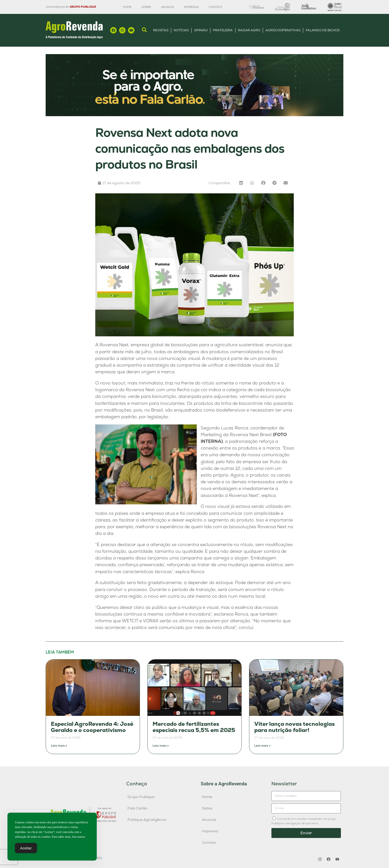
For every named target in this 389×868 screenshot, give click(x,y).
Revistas (161, 30)
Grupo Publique (141, 797)
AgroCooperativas (283, 30)
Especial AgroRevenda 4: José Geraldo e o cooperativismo (92, 727)
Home (127, 7)
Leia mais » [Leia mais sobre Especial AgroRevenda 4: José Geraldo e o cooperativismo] (59, 746)
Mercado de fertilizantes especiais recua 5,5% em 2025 (194, 727)
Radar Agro (249, 30)
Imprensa (191, 7)
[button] (241, 183)
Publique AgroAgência (147, 820)
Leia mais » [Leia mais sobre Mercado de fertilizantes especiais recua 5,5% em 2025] (161, 746)
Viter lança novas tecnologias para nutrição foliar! (294, 727)
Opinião (201, 30)
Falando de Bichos (323, 30)
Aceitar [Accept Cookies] (26, 849)
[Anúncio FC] (194, 115)
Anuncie (167, 7)
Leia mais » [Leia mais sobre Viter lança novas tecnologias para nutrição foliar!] (262, 746)
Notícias (181, 30)
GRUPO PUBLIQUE (83, 7)
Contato (215, 7)
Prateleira (223, 30)
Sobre (146, 7)
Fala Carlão (137, 808)
